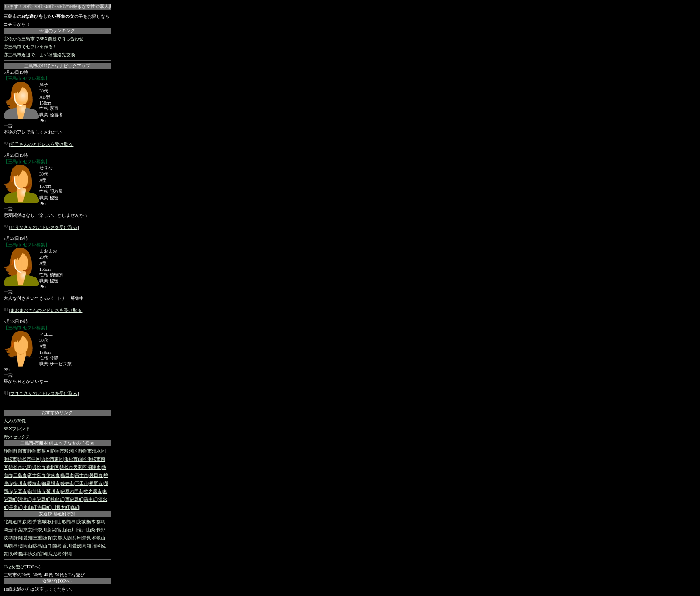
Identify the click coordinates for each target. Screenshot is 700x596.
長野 (101, 530)
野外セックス (17, 437)
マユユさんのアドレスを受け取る (44, 393)
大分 (33, 554)
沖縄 (67, 554)
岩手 (32, 522)
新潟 (52, 530)
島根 (18, 546)
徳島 (57, 546)
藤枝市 (34, 483)
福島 (71, 522)
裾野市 (96, 483)
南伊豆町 (41, 499)
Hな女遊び (14, 567)
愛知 (28, 538)
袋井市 (67, 483)
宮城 (42, 522)
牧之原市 (93, 491)
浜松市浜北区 (46, 467)
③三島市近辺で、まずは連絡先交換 (39, 55)
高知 (87, 546)
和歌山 (99, 538)
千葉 (18, 530)
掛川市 (20, 483)
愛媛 (77, 546)
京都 (57, 538)
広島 (37, 546)
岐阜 (8, 538)
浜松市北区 (20, 467)
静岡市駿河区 (64, 451)
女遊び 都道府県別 (57, 514)
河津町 (25, 499)
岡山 (28, 546)
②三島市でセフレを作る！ (30, 47)
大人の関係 (15, 421)
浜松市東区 (52, 459)
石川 (71, 530)
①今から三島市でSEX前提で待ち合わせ (44, 39)
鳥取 (8, 546)
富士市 (82, 475)
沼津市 (94, 467)
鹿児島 (55, 554)
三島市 (20, 475)
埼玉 (8, 530)
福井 (81, 530)
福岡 (96, 546)
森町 (75, 507)
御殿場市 (51, 483)
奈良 (87, 538)
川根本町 (61, 507)
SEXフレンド (17, 429)
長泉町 (16, 507)
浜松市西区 (75, 459)
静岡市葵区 (39, 451)
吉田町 (44, 507)
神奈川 (40, 530)
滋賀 (47, 538)
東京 (28, 530)
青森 (22, 522)
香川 (67, 546)
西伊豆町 (74, 499)
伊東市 (53, 475)
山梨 (91, 530)
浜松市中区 (29, 459)
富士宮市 (37, 475)
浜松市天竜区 (73, 467)
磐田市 (96, 475)
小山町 (30, 507)
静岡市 (20, 451)
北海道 (10, 522)
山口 (47, 546)
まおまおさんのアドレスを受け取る (46, 310)
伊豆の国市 (72, 491)
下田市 (82, 483)
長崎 (13, 554)
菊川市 (53, 491)
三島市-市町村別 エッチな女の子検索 (57, 443)
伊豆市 (20, 491)
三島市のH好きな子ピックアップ (57, 66)
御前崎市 (37, 491)
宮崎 (43, 554)
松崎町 (58, 499)
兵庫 (77, 538)
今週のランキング (57, 31)
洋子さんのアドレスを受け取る (42, 144)
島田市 (67, 475)
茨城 (81, 522)
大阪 (67, 538)
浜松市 (10, 459)
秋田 (52, 522)
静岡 (8, 451)
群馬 (101, 522)
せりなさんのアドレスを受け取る (44, 227)
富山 (62, 530)
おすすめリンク (57, 413)
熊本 (23, 554)
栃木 (91, 522)
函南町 (91, 499)
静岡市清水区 (92, 451)
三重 (37, 538)
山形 (62, 522)
